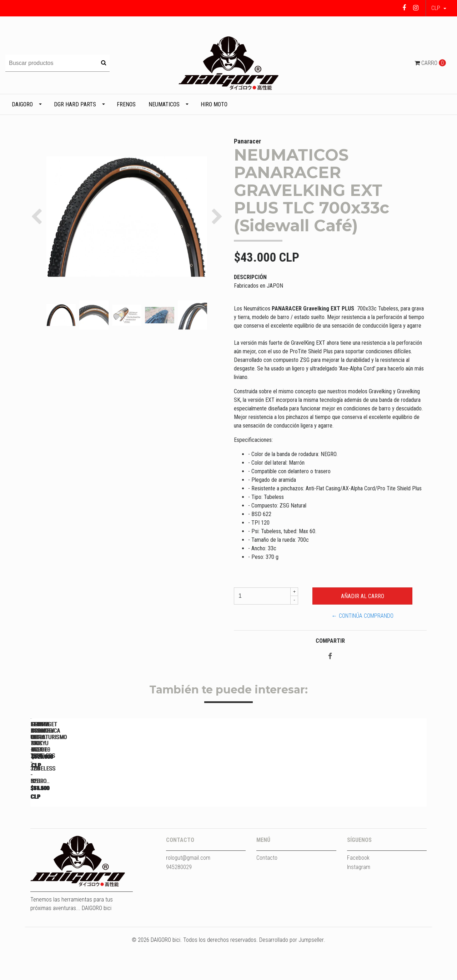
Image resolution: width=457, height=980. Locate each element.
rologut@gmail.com (188, 893)
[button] (439, 8)
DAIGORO (22, 104)
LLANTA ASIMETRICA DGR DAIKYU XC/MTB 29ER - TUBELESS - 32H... (380, 822)
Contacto (267, 893)
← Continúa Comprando (363, 616)
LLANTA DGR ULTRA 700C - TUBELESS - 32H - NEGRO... (80, 822)
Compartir (330, 641)
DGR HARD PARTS (75, 104)
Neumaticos (164, 104)
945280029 (179, 903)
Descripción (250, 277)
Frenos (126, 104)
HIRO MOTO (214, 104)
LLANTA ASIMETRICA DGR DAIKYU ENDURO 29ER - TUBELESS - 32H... (280, 822)
